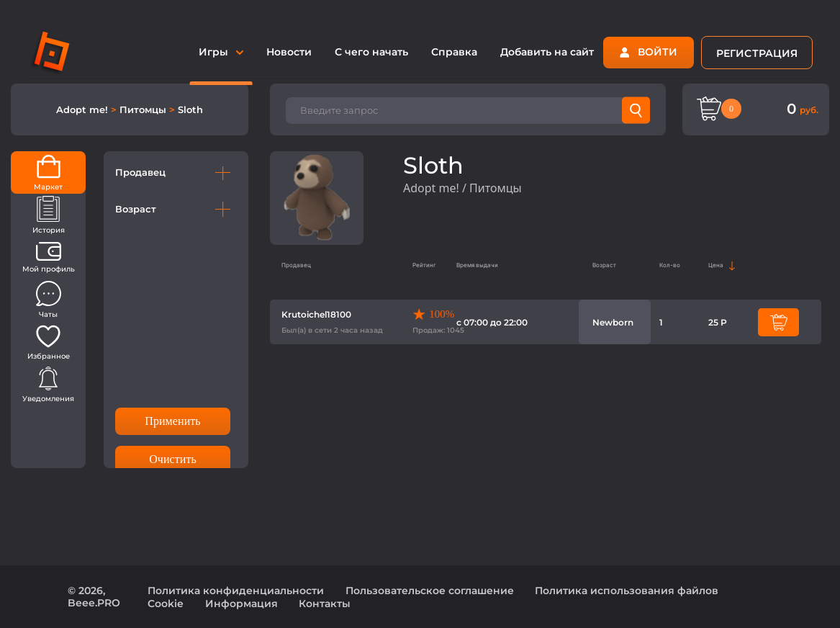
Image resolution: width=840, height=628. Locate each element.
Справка (454, 52)
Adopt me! (83, 109)
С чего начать (371, 52)
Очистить (173, 459)
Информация (241, 604)
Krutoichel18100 (316, 314)
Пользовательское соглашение (430, 591)
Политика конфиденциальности (236, 591)
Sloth (190, 109)
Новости (289, 52)
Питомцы (144, 109)
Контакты (325, 604)
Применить (172, 421)
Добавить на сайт (547, 52)
